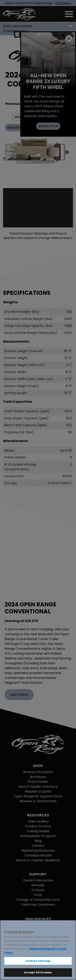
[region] (38, 950)
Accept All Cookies (38, 972)
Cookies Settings (38, 961)
